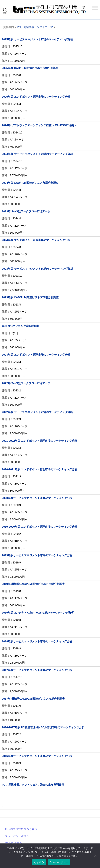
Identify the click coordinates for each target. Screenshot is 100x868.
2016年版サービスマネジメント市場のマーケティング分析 (37, 756)
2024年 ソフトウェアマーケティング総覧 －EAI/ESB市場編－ (39, 125)
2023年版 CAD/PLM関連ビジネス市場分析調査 (30, 297)
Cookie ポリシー (15, 843)
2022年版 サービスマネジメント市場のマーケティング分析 (37, 412)
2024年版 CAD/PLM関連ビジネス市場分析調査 (30, 183)
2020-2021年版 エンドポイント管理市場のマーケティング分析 (39, 469)
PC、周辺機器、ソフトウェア (35, 27)
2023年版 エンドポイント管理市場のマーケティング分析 (36, 355)
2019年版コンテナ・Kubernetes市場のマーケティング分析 (38, 613)
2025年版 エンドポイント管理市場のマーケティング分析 (36, 97)
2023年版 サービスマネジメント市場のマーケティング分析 (37, 269)
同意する (39, 862)
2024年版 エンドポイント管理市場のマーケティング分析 (36, 240)
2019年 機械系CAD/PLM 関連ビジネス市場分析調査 (33, 584)
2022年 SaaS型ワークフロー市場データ (26, 383)
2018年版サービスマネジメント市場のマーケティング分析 (37, 641)
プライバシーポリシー (18, 836)
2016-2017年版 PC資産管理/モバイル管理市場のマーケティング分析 (43, 727)
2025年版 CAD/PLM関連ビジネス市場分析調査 (30, 68)
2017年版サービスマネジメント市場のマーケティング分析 (37, 670)
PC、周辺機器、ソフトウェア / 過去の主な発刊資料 (33, 785)
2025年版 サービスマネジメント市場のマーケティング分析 (37, 39)
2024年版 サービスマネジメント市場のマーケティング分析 (37, 154)
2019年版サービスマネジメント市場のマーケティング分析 (37, 555)
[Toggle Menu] (95, 8)
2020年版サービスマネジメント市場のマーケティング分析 (37, 498)
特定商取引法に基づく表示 (21, 829)
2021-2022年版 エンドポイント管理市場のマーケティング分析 (39, 441)
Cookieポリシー (59, 862)
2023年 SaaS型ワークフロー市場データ (26, 211)
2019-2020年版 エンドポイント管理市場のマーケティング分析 (39, 527)
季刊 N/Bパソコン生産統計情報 (21, 326)
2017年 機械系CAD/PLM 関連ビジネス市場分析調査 (33, 699)
